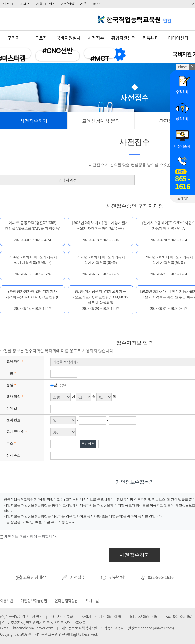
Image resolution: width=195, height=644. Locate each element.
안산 (52, 4)
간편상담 (113, 577)
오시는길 (92, 600)
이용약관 (7, 600)
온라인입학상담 (66, 600)
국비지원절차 (69, 38)
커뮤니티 (151, 38)
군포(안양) (68, 4)
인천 (6, 4)
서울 (84, 4)
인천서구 (23, 4)
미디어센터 (178, 38)
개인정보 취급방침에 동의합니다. (31, 536)
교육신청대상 (31, 577)
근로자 (41, 38)
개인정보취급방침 (34, 600)
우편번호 (88, 444)
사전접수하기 (135, 555)
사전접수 (96, 38)
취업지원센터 (123, 38)
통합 (96, 4)
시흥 (39, 4)
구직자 (14, 38)
